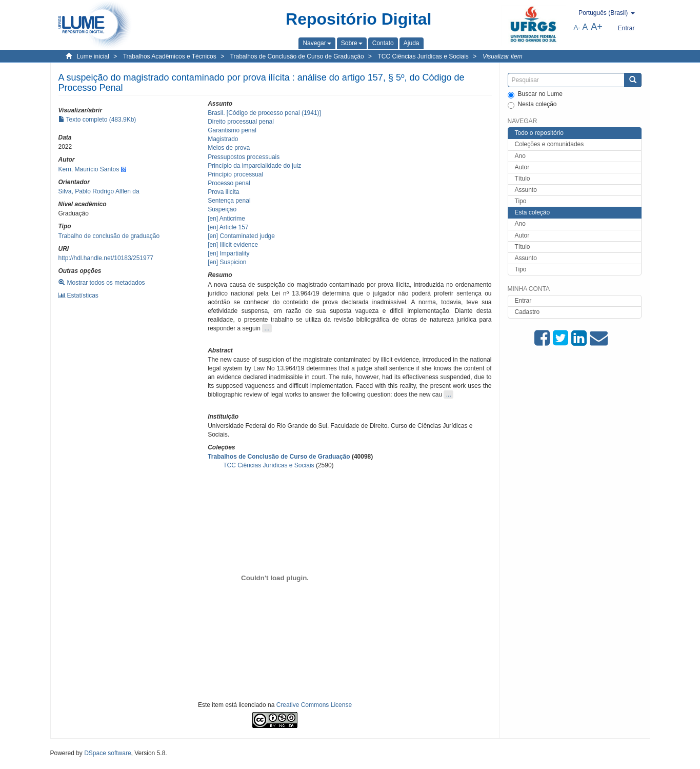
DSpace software (107, 753)
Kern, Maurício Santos (89, 169)
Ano (520, 156)
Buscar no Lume (535, 94)
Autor (522, 167)
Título (523, 179)
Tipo (521, 201)
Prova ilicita (223, 192)
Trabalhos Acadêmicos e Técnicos (170, 56)
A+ (597, 27)
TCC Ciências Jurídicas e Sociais (423, 56)
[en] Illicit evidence (233, 245)
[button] (317, 43)
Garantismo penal (232, 130)
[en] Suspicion (227, 262)
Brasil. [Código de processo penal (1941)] (264, 113)
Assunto (526, 190)
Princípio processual (235, 174)
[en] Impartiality (228, 253)
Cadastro (527, 312)
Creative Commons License (314, 705)
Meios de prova (229, 148)
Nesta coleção (532, 105)
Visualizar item (503, 56)
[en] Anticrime (226, 219)
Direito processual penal (241, 122)
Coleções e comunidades (549, 144)
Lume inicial (93, 56)
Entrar (523, 301)
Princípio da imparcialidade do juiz (254, 166)
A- (577, 27)
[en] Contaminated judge (241, 236)
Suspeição (222, 209)
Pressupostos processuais (244, 157)
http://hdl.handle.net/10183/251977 (106, 258)
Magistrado (223, 139)
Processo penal (229, 183)
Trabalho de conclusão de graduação (109, 236)
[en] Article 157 (228, 227)
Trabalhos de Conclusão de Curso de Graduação (297, 56)
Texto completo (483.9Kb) (97, 120)
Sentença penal (229, 201)
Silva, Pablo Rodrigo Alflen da (99, 191)
